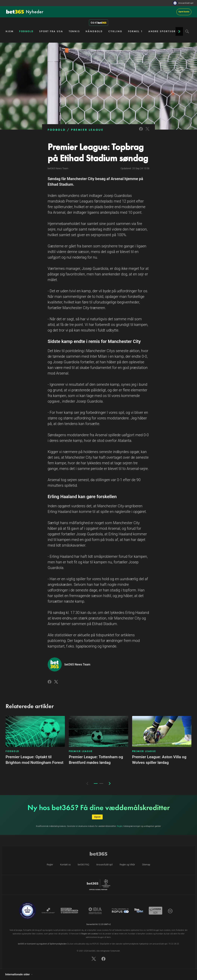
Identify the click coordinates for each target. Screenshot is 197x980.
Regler (120, 826)
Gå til (98, 23)
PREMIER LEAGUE (87, 130)
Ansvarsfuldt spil (186, 3)
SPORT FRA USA (51, 31)
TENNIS (74, 31)
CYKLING (115, 31)
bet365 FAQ (83, 865)
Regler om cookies (90, 934)
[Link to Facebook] (141, 131)
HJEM (10, 31)
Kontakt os (66, 865)
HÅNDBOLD (94, 31)
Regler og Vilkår (127, 865)
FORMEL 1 (135, 31)
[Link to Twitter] (147, 131)
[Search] (187, 31)
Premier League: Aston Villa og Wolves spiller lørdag (159, 760)
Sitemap (146, 865)
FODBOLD (26, 31)
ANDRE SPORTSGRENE (165, 31)
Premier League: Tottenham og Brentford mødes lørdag (96, 760)
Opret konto (184, 12)
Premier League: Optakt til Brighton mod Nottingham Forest (34, 760)
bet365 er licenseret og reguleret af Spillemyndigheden (42, 944)
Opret (97, 817)
